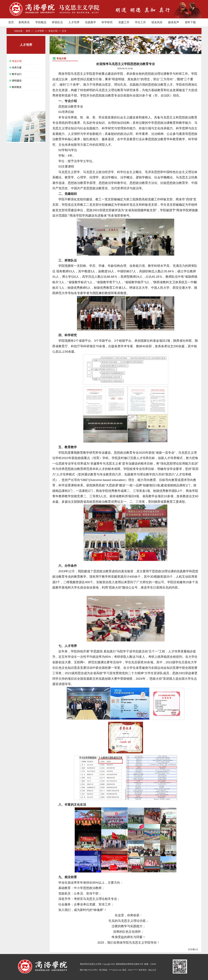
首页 (13, 31)
